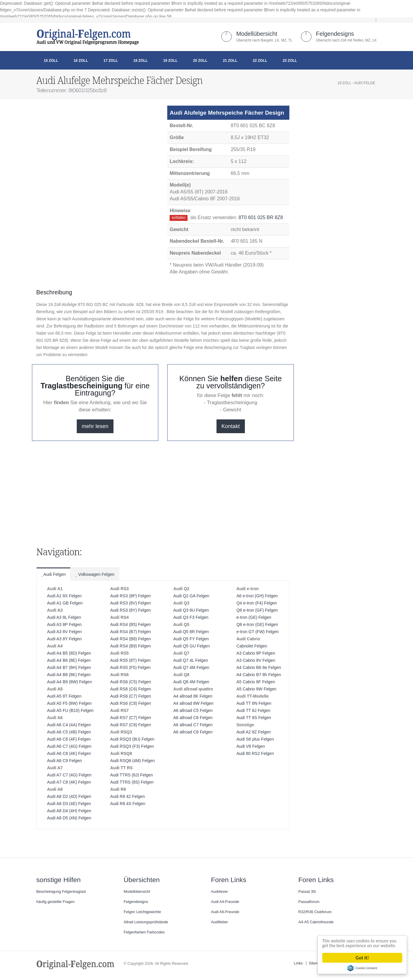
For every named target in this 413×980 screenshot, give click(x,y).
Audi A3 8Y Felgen (65, 639)
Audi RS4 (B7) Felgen (130, 632)
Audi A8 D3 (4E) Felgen (69, 804)
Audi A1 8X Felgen (65, 596)
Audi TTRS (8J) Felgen (132, 775)
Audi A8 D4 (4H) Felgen (69, 811)
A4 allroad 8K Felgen (193, 696)
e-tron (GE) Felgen (254, 617)
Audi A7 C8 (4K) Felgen (69, 782)
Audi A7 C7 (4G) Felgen (69, 775)
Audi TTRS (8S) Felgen (132, 782)
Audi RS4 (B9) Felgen (130, 646)
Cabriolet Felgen (252, 646)
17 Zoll (111, 61)
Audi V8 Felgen (251, 746)
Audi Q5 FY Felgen (191, 639)
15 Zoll (51, 61)
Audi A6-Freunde (225, 912)
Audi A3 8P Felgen (65, 624)
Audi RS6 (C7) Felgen (131, 696)
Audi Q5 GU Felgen (191, 646)
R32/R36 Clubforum (315, 912)
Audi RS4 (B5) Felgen (130, 624)
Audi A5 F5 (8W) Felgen (69, 703)
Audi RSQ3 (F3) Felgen (132, 746)
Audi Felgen (54, 574)
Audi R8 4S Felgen (128, 804)
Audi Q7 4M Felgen (191, 667)
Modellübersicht (257, 34)
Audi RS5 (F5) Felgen (130, 667)
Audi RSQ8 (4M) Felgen (132, 761)
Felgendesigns (335, 34)
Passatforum (309, 902)
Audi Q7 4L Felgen (191, 660)
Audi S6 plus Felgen (255, 739)
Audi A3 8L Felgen (64, 617)
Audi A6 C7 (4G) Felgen (69, 746)
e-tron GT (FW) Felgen (258, 632)
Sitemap (316, 963)
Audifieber (220, 922)
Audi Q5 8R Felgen (191, 632)
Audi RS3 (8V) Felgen (130, 603)
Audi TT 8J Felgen (254, 710)
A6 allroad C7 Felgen (193, 725)
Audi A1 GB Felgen (65, 603)
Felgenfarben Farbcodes (144, 932)
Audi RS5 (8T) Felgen (130, 660)
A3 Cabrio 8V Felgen (256, 660)
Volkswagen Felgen (95, 574)
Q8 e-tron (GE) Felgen (257, 624)
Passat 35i (307, 892)
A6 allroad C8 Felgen (193, 732)
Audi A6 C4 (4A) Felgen (69, 725)
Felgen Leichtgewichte (142, 912)
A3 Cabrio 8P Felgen (256, 653)
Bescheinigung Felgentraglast (61, 892)
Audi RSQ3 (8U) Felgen (132, 739)
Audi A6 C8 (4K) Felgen (69, 753)
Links (298, 963)
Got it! (363, 958)
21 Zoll (230, 61)
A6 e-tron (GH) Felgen (257, 596)
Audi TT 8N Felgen (254, 703)
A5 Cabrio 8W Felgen (257, 689)
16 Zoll (81, 61)
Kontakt (231, 426)
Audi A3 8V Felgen (65, 632)
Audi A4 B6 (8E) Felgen (69, 660)
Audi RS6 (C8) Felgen (131, 703)
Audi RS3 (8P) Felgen (130, 596)
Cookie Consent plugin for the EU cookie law (363, 968)
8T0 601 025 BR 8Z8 (261, 217)
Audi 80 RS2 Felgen (255, 753)
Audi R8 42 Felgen (128, 796)
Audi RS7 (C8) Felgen (131, 725)
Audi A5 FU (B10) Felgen (70, 710)
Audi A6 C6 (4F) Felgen (69, 739)
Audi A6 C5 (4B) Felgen (69, 732)
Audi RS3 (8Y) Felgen (130, 610)
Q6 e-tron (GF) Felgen (257, 610)
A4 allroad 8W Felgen (193, 703)
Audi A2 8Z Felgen (254, 732)
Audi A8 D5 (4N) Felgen (69, 818)
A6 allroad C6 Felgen (193, 718)
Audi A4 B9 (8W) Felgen (70, 682)
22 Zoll (260, 61)
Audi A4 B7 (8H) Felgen (69, 667)
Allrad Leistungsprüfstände (146, 922)
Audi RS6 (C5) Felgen (131, 682)
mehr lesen (95, 426)
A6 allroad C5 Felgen (193, 710)
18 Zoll (141, 61)
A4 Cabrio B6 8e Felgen (259, 667)
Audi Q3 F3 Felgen (191, 617)
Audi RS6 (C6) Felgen (131, 689)
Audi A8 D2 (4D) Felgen (69, 796)
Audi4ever (220, 892)
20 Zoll (200, 61)
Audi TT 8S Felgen (254, 718)
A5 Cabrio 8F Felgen (256, 682)
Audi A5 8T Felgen (64, 696)
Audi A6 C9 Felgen (65, 761)
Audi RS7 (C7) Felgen (131, 718)
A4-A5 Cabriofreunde (316, 922)
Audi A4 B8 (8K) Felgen (69, 675)
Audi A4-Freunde (225, 902)
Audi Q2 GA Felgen (191, 596)
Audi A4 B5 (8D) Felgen (69, 653)
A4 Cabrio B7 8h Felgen (259, 675)
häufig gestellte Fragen (56, 902)
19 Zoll (171, 61)
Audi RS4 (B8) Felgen (130, 639)
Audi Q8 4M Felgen (191, 682)
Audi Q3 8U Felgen (191, 610)
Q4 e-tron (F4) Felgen (257, 603)
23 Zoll (290, 61)
